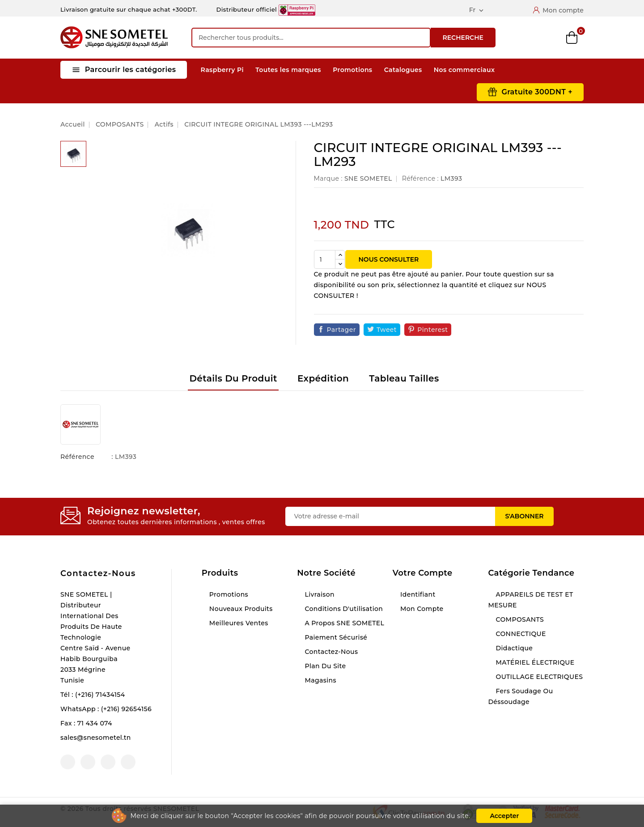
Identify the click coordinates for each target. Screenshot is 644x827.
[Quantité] (325, 259)
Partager (341, 330)
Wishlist (549, 38)
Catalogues (403, 70)
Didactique (513, 648)
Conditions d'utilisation (343, 609)
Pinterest (432, 330)
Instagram (108, 762)
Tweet (387, 330)
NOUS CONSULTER (389, 259)
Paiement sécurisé (335, 637)
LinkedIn (128, 762)
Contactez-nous (98, 573)
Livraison (319, 594)
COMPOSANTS (519, 619)
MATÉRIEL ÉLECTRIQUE (534, 662)
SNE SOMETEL (368, 178)
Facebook (68, 762)
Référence (77, 457)
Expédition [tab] (323, 378)
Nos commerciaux (464, 70)
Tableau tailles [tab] (404, 378)
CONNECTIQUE (520, 634)
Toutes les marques (288, 70)
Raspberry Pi (222, 70)
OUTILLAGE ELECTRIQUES (538, 677)
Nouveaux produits (240, 609)
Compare (525, 38)
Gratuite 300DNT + (537, 92)
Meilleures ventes (238, 623)
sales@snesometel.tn (96, 738)
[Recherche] (311, 38)
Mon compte (421, 609)
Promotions (352, 70)
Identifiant (417, 594)
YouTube (88, 762)
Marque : (328, 178)
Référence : (420, 178)
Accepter (504, 816)
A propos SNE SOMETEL (343, 623)
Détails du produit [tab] (233, 378)
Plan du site (324, 666)
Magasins (320, 680)
